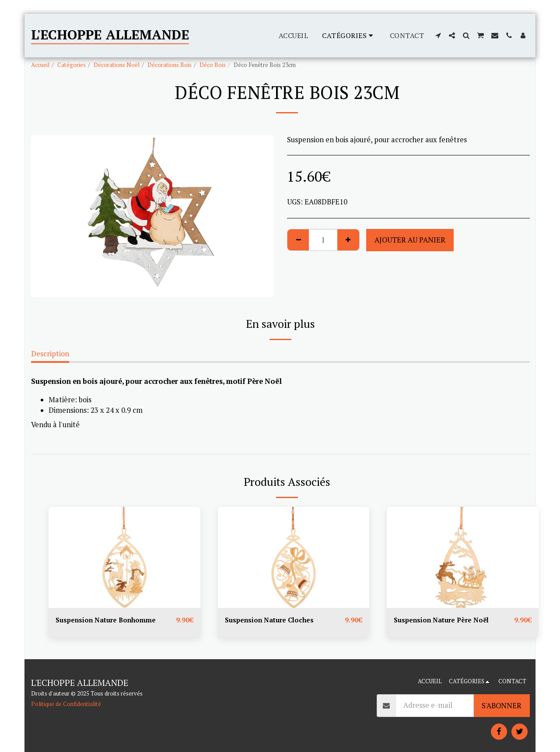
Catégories (72, 65)
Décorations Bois (170, 65)
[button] (438, 35)
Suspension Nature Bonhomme (109, 620)
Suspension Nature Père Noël (445, 620)
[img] (124, 557)
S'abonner (502, 706)
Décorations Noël (117, 65)
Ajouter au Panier (410, 240)
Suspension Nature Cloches (272, 620)
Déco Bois (213, 65)
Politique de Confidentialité (66, 704)
